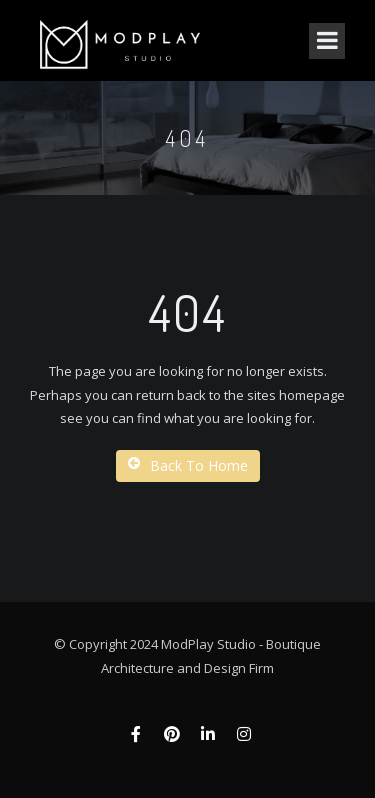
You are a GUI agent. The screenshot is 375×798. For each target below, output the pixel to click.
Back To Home (188, 465)
